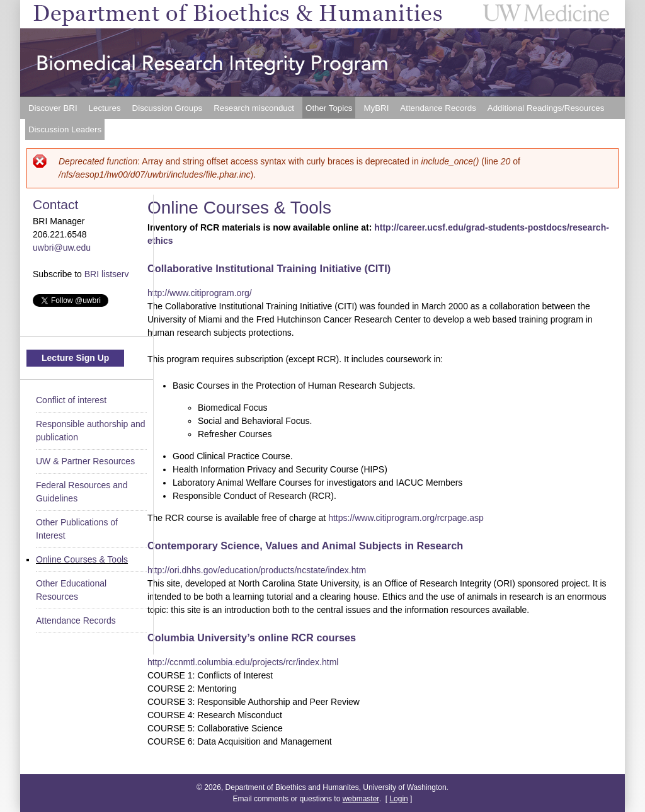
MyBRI (376, 108)
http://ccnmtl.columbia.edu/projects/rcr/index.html (243, 662)
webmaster (361, 799)
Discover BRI (53, 108)
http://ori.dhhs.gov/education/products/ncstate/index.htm (257, 570)
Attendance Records (438, 108)
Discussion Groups (168, 108)
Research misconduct (254, 108)
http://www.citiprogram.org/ (200, 293)
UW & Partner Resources (85, 461)
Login (398, 799)
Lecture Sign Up (75, 358)
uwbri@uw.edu (62, 248)
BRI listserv (107, 274)
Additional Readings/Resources (546, 108)
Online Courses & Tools (82, 559)
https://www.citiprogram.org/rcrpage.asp (406, 518)
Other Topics (329, 108)
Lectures (105, 108)
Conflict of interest (71, 400)
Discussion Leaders (65, 129)
